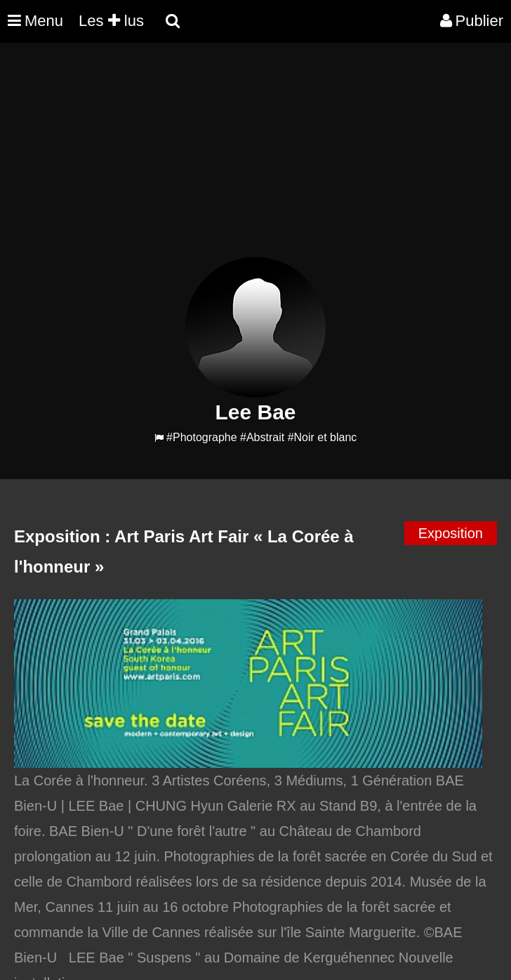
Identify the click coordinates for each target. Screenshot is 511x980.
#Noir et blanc (323, 437)
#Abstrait (262, 437)
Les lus (111, 21)
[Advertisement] (255, 159)
